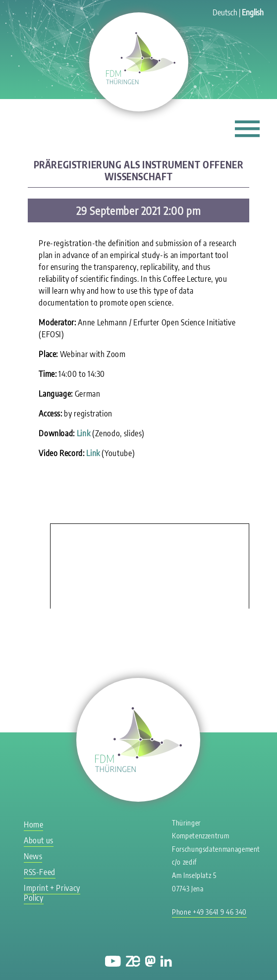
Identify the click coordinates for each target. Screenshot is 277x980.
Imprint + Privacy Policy (52, 893)
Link (84, 433)
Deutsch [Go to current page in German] (225, 12)
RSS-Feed (40, 872)
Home (34, 825)
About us (39, 840)
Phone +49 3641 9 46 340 (209, 912)
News (33, 856)
